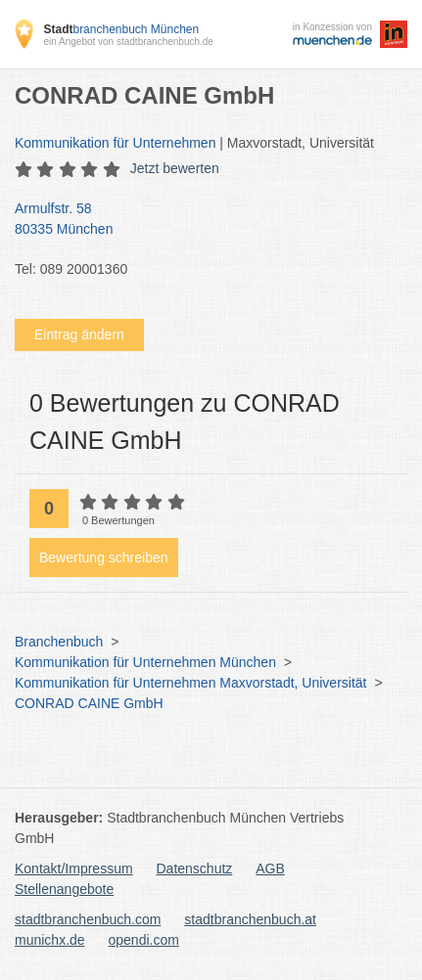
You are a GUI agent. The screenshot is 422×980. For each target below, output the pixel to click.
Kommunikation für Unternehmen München (145, 662)
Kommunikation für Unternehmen (115, 143)
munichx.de (50, 940)
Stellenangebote (64, 889)
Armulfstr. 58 (201, 220)
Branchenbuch (59, 642)
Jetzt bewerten (175, 168)
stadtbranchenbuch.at (250, 919)
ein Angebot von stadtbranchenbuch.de (128, 42)
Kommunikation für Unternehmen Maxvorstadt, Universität (190, 683)
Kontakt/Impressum (74, 869)
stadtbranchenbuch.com (88, 919)
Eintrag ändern (79, 334)
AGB (270, 869)
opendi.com (143, 940)
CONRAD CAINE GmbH (89, 703)
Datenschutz (195, 869)
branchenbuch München (121, 29)
